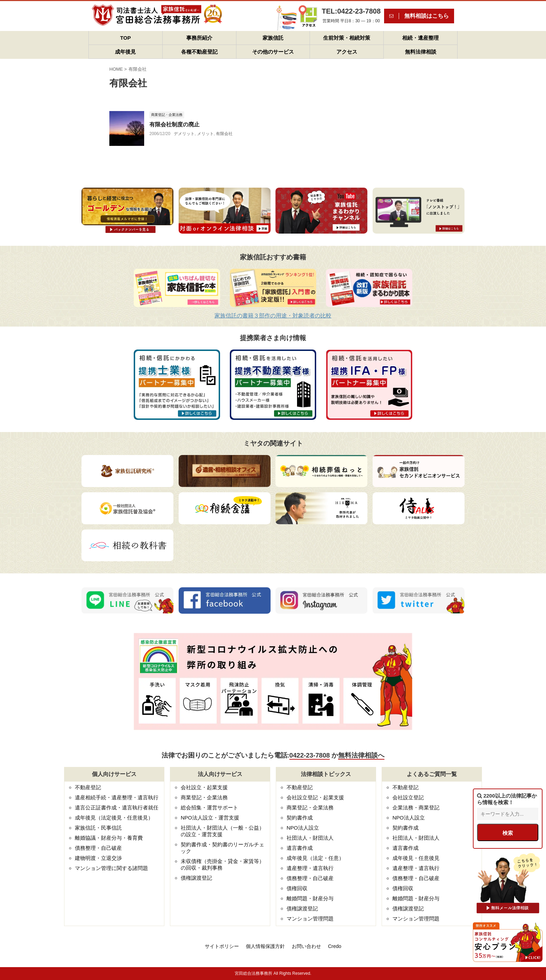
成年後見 (125, 52)
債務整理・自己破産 (98, 848)
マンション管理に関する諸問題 (111, 868)
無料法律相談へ (361, 755)
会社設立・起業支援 (204, 787)
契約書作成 (300, 818)
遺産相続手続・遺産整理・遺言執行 (117, 797)
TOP (126, 38)
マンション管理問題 (310, 919)
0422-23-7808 (310, 755)
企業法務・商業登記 (416, 807)
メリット (205, 134)
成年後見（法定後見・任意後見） (114, 818)
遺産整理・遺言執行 (310, 868)
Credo (335, 946)
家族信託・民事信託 (98, 828)
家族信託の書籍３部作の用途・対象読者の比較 (273, 316)
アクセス (347, 52)
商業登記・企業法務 (204, 797)
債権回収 (297, 888)
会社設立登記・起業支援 (315, 797)
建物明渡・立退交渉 (98, 858)
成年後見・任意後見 (416, 858)
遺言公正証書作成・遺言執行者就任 (117, 807)
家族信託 (273, 38)
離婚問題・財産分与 (310, 898)
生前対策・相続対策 (347, 38)
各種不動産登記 (199, 52)
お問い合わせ (306, 946)
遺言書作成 (300, 848)
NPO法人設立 (303, 828)
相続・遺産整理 (420, 38)
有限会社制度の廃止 (174, 124)
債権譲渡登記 (196, 878)
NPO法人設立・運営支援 (210, 818)
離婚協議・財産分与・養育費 (109, 838)
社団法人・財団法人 (310, 838)
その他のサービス (273, 52)
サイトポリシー (222, 946)
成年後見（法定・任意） (315, 858)
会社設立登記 (408, 797)
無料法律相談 (421, 52)
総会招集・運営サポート (209, 807)
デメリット (184, 134)
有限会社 (224, 134)
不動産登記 (88, 787)
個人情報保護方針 (265, 946)
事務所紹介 (199, 38)
